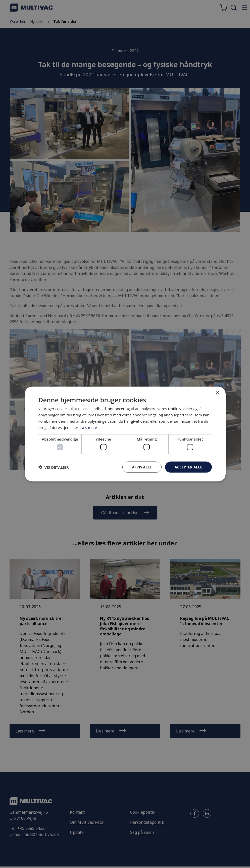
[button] (54, 467)
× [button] (217, 392)
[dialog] (125, 434)
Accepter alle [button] (188, 467)
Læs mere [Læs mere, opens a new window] (89, 427)
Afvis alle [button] (141, 467)
